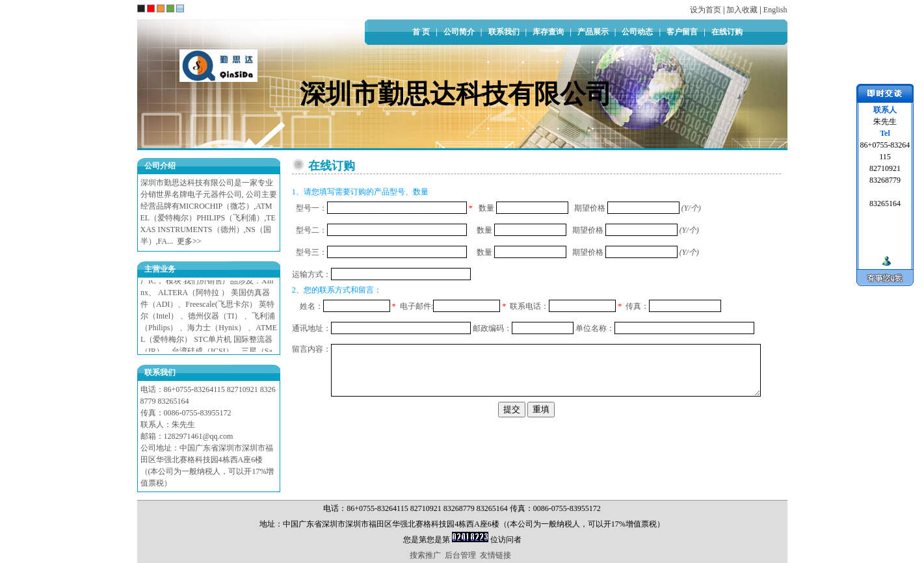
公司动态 (637, 32)
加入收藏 (742, 10)
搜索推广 (425, 555)
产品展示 (593, 32)
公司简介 (459, 32)
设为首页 (706, 10)
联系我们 (504, 32)
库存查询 (548, 32)
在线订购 (727, 32)
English (775, 10)
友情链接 (495, 555)
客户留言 (682, 32)
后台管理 (460, 555)
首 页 (421, 32)
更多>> (189, 241)
